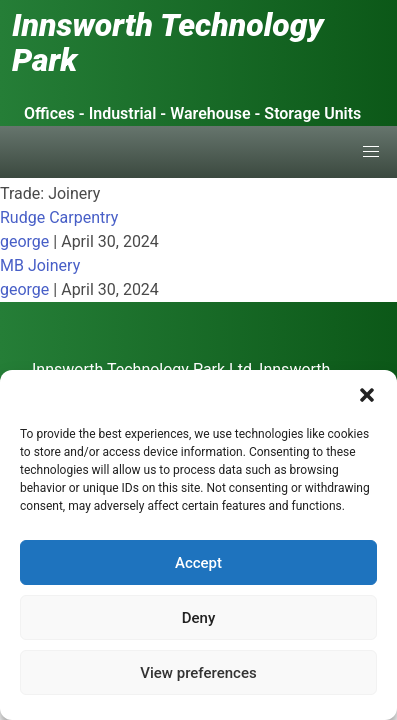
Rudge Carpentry (59, 217)
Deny (199, 618)
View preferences (198, 673)
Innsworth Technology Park (168, 42)
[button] (367, 395)
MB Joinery (40, 265)
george (24, 241)
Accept (198, 563)
